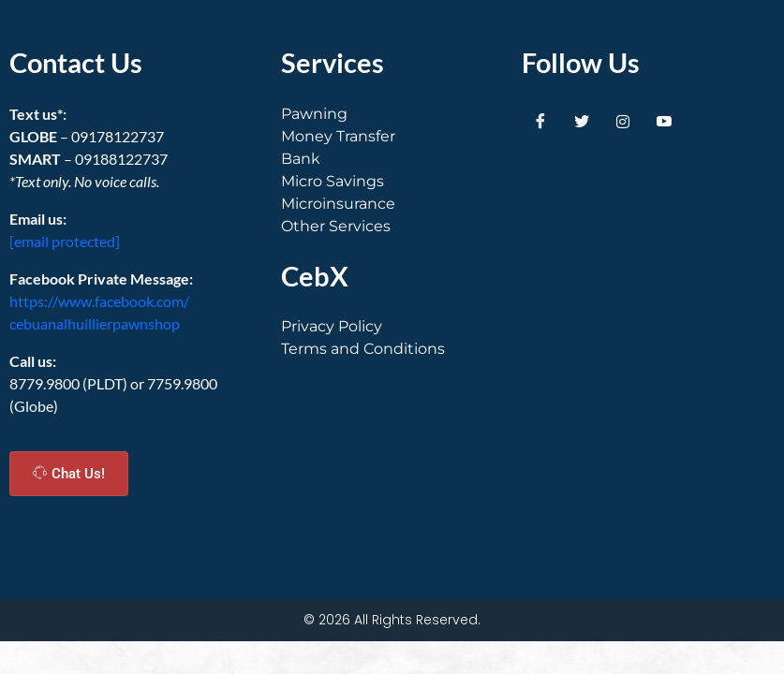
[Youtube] (664, 122)
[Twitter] (582, 122)
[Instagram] (623, 122)
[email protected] (65, 241)
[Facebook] (540, 122)
